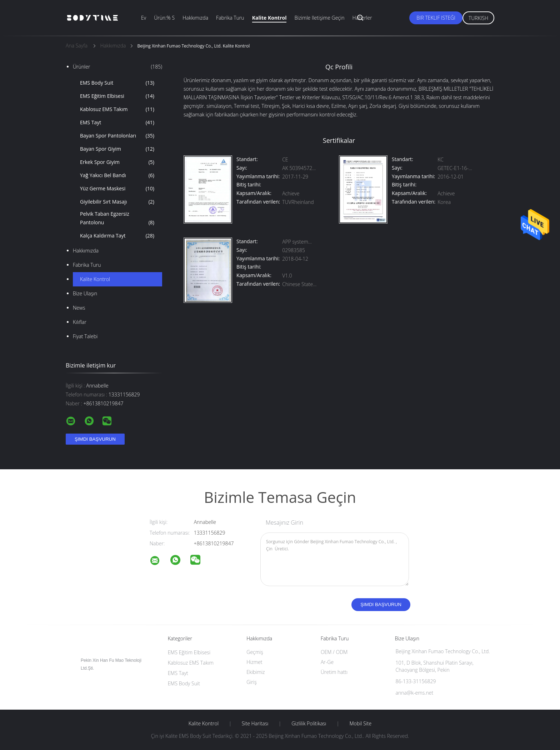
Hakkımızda (195, 18)
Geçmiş (255, 652)
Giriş (251, 682)
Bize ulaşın (85, 293)
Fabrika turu (230, 18)
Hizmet (254, 662)
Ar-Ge (327, 662)
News (79, 308)
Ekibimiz (256, 672)
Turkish (478, 18)
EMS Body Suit (117, 83)
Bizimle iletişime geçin (319, 18)
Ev (144, 18)
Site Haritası (255, 724)
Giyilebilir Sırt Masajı (117, 202)
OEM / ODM (334, 652)
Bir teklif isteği (436, 18)
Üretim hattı (334, 672)
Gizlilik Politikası (309, 724)
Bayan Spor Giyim (117, 149)
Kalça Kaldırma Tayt (117, 236)
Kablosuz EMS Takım (117, 109)
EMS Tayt (117, 122)
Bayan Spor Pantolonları (117, 136)
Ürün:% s (164, 18)
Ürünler (117, 67)
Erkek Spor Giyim (117, 162)
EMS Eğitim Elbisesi (117, 96)
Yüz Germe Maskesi (117, 189)
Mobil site (360, 724)
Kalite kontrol (269, 18)
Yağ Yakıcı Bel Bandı (117, 175)
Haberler (362, 18)
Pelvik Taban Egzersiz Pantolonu (117, 219)
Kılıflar (80, 322)
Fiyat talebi (85, 336)
